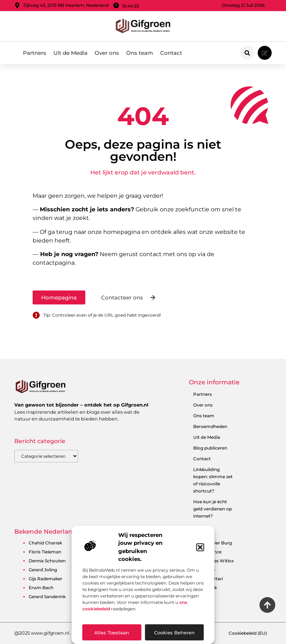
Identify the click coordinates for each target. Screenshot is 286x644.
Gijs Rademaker (46, 579)
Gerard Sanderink (47, 597)
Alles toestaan (112, 633)
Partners (35, 53)
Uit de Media (70, 53)
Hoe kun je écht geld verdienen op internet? (213, 509)
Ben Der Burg (217, 543)
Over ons (107, 53)
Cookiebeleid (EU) (248, 633)
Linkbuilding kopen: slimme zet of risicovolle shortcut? (213, 480)
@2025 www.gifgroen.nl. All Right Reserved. (65, 633)
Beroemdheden (210, 426)
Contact (171, 53)
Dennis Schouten (47, 561)
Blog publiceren (210, 448)
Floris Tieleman (45, 552)
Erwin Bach (41, 588)
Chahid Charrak (45, 543)
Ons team (140, 53)
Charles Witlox (218, 561)
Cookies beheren (174, 633)
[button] (200, 547)
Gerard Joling (43, 570)
